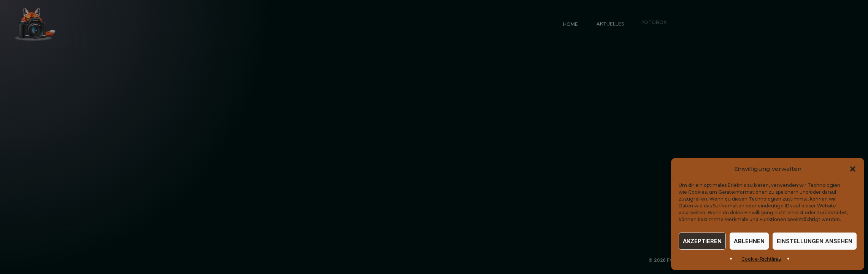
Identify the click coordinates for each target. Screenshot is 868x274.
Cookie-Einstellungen (828, 260)
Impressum (737, 260)
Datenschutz (775, 260)
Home (570, 24)
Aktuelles (608, 22)
